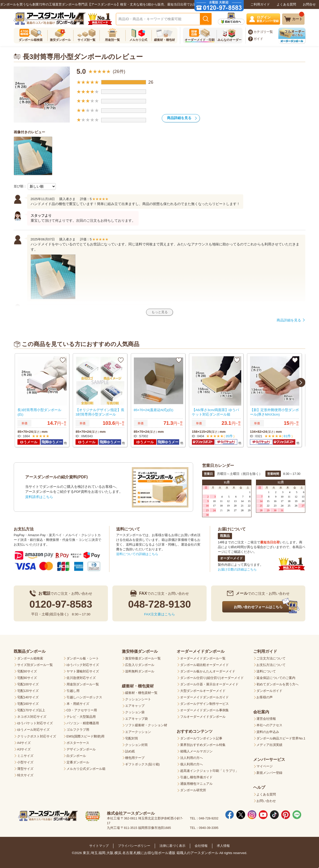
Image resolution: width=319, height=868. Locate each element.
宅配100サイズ (28, 683)
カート (298, 17)
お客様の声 (265, 696)
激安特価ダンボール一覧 (143, 657)
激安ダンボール (60, 40)
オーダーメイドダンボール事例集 (204, 709)
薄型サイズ (25, 768)
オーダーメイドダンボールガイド (204, 696)
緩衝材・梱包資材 (138, 685)
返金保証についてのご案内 (276, 677)
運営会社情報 (266, 718)
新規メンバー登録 (269, 772)
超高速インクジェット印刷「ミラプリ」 (209, 770)
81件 (287, 436)
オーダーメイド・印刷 (200, 40)
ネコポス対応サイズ (32, 716)
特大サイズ (25, 774)
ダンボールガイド (269, 690)
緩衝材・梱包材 (164, 40)
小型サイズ (25, 761)
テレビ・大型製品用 (81, 716)
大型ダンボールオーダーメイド (203, 690)
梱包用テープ (135, 757)
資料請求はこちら (39, 496)
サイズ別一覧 (86, 40)
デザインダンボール (81, 748)
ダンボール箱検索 (31, 40)
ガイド (258, 39)
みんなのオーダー (230, 40)
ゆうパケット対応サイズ (35, 722)
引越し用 (73, 690)
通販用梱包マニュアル (196, 783)
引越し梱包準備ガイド (196, 776)
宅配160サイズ (28, 703)
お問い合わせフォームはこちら (258, 606)
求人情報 (223, 845)
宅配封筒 (132, 737)
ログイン (268, 19)
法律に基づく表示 (172, 845)
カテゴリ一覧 (263, 32)
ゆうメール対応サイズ (33, 728)
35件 (229, 436)
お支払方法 (24, 528)
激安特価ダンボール (140, 650)
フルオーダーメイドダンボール (203, 716)
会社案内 (261, 711)
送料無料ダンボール (140, 670)
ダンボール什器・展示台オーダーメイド (209, 683)
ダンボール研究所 (193, 789)
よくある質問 (286, 4)
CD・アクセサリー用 (82, 709)
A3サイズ (24, 748)
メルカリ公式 (138, 40)
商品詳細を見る (179, 118)
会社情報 (201, 845)
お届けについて (232, 528)
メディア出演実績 (269, 744)
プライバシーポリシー (134, 845)
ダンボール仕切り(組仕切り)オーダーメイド (212, 677)
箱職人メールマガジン (196, 750)
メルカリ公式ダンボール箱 (86, 768)
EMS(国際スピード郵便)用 (86, 735)
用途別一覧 (112, 40)
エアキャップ (135, 705)
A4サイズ (24, 742)
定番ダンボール (78, 761)
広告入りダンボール (140, 664)
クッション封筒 (136, 744)
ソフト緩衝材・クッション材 (146, 724)
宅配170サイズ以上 (31, 709)
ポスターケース (78, 742)
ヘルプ (259, 786)
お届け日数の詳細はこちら (237, 568)
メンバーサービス (269, 758)
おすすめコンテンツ (195, 730)
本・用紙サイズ (78, 703)
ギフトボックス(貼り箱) (142, 763)
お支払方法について (271, 664)
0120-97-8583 (61, 603)
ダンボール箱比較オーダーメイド (204, 664)
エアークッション (138, 731)
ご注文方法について (271, 657)
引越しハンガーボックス (84, 696)
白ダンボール (76, 755)
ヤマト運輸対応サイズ (83, 670)
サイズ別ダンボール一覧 (35, 664)
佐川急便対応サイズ (81, 677)
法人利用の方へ (192, 757)
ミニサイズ (25, 755)
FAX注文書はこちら (159, 613)
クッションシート (138, 698)
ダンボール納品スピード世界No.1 (281, 737)
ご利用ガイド (260, 4)
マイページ (265, 765)
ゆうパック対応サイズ (83, 664)
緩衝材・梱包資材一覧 (141, 692)
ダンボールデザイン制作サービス (204, 703)
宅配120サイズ (28, 690)
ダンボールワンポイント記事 (201, 737)
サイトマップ (99, 845)
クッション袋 (135, 711)
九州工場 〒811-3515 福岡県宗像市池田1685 (139, 827)
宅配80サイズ (27, 677)
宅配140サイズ (28, 696)
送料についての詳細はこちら (137, 553)
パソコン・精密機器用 (83, 722)
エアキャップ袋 (136, 718)
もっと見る (160, 312)
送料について (128, 528)
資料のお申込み (268, 731)
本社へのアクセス (269, 724)
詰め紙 (130, 750)
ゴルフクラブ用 (78, 728)
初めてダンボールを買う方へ (278, 683)
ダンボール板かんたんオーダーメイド (208, 670)
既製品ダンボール (30, 650)
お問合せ (309, 4)
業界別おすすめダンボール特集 (203, 744)
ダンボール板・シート (83, 657)
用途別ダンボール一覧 (83, 683)
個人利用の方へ (192, 763)
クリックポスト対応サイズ (37, 735)
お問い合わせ (266, 800)
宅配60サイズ (27, 670)
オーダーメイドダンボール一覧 (203, 657)
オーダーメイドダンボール (201, 650)
